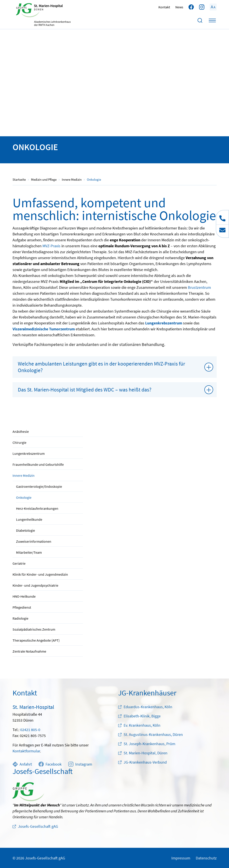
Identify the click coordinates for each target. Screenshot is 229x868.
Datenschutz (206, 858)
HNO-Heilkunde (24, 596)
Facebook (50, 764)
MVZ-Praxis (51, 246)
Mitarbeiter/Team (29, 552)
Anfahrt (22, 764)
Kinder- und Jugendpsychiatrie (35, 585)
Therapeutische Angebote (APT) (36, 640)
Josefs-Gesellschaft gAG (38, 826)
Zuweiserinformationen (34, 541)
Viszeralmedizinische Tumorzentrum (44, 329)
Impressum (181, 858)
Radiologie (20, 618)
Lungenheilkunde (29, 519)
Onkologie (24, 497)
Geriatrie (19, 563)
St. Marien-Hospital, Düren (146, 753)
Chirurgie (19, 442)
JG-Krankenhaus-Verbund (145, 762)
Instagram (80, 764)
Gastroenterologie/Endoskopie (39, 486)
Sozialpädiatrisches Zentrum (34, 629)
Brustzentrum (199, 287)
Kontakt (164, 7)
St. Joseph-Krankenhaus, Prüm (149, 744)
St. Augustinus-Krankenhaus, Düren (153, 734)
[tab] (115, 367)
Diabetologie (26, 530)
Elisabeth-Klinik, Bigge (142, 716)
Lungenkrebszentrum (29, 453)
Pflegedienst (22, 607)
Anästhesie (21, 431)
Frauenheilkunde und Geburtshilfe (38, 464)
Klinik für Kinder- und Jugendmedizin (40, 574)
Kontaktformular (26, 751)
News (179, 7)
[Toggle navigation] (212, 20)
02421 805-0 (30, 730)
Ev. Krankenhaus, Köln (142, 725)
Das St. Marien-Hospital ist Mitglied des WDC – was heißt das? (85, 390)
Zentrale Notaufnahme (29, 651)
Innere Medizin (24, 475)
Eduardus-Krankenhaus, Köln (148, 707)
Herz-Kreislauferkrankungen (37, 508)
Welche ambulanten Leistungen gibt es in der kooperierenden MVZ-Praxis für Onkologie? (101, 367)
